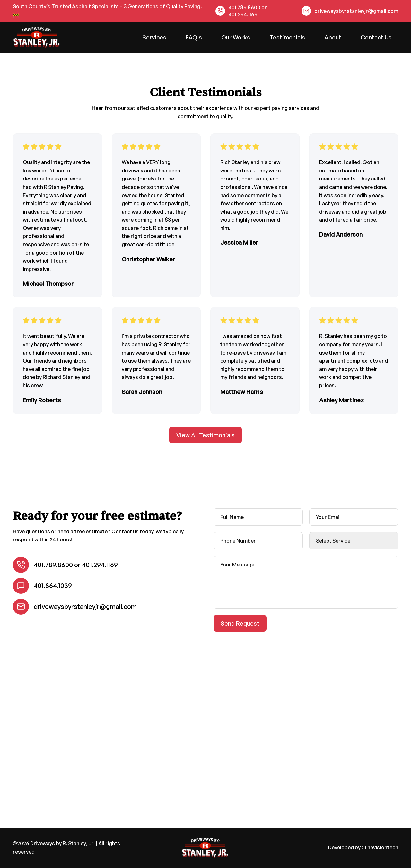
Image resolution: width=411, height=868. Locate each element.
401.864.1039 (53, 586)
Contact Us (376, 37)
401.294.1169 (243, 14)
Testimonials (287, 37)
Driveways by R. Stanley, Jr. (62, 843)
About (333, 37)
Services (154, 37)
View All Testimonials (205, 435)
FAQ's (194, 37)
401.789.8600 (244, 7)
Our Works (236, 37)
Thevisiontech (381, 847)
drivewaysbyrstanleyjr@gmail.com (356, 11)
